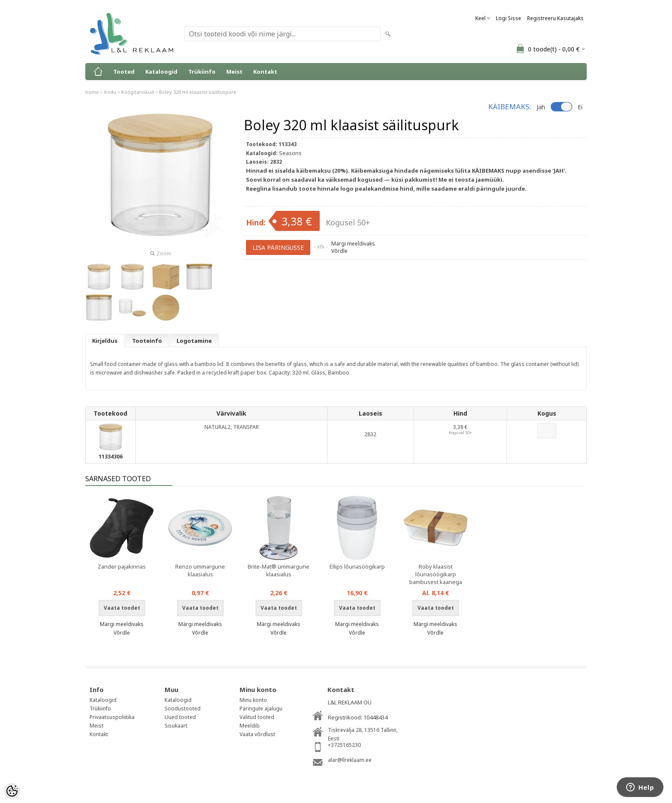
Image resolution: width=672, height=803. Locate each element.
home (92, 92)
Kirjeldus (105, 341)
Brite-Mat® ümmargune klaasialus (279, 570)
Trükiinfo (202, 72)
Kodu (110, 92)
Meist (234, 72)
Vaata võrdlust (257, 734)
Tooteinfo (147, 341)
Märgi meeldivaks (353, 244)
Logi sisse (508, 18)
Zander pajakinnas (122, 566)
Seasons (290, 153)
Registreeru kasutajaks (555, 18)
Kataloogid (161, 72)
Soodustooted (183, 709)
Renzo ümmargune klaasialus (200, 570)
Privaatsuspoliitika (112, 717)
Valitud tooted (257, 717)
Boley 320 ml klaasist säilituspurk (198, 92)
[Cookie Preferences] (12, 791)
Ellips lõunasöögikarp (357, 566)
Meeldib (250, 726)
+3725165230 (344, 745)
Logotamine (194, 341)
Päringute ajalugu (261, 709)
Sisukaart (176, 726)
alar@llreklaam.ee (350, 760)
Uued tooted (180, 717)
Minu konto (253, 700)
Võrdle (339, 251)
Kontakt (265, 72)
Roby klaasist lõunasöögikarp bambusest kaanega (436, 574)
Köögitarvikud (138, 92)
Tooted (124, 72)
